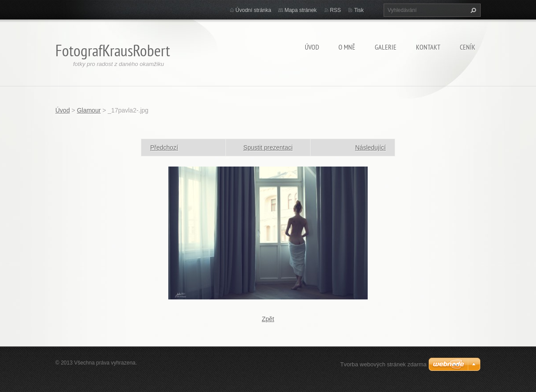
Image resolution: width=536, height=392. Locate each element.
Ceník (468, 47)
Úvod (312, 47)
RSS (336, 10)
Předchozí (164, 147)
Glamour (89, 110)
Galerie (386, 47)
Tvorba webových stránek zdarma (383, 364)
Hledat (472, 10)
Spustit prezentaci (268, 147)
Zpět (268, 319)
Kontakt (428, 47)
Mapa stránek (301, 10)
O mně (347, 47)
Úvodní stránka (254, 10)
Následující (371, 147)
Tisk (359, 10)
